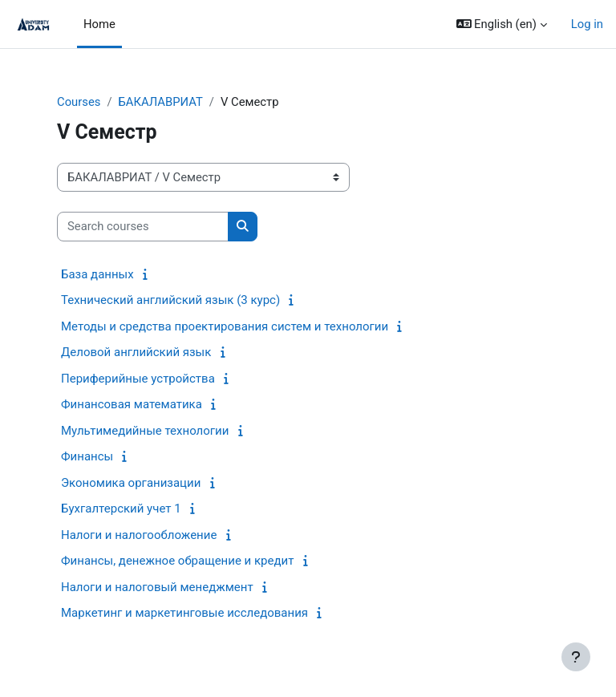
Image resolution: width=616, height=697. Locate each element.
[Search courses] (143, 226)
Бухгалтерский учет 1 (121, 509)
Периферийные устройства (138, 379)
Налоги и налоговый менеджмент (157, 587)
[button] (502, 24)
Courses (79, 102)
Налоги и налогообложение (139, 535)
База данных (97, 274)
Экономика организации (131, 483)
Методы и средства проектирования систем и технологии (225, 326)
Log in (587, 24)
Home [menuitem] (99, 24)
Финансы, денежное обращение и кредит (177, 561)
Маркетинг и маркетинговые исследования (184, 613)
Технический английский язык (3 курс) (170, 300)
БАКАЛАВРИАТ (160, 102)
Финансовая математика (132, 404)
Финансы (87, 456)
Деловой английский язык (136, 352)
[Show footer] (576, 657)
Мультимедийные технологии (145, 431)
